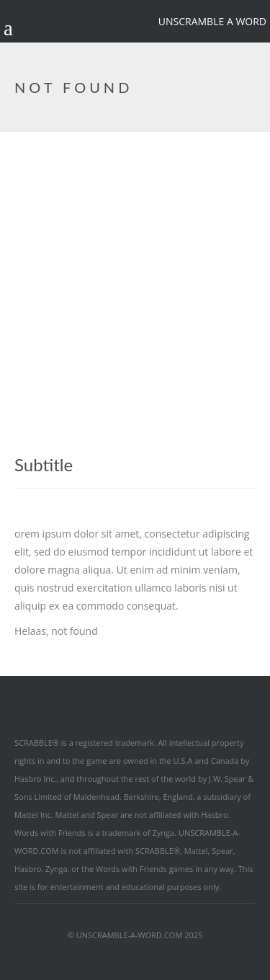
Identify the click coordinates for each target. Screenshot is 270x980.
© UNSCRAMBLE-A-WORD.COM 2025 (135, 935)
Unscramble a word (212, 21)
